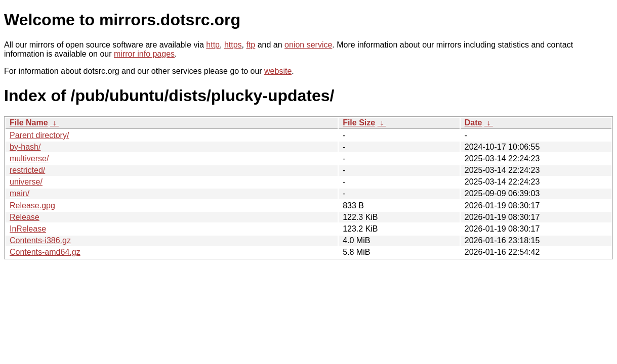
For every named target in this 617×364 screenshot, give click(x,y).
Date (474, 123)
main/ (19, 193)
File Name (29, 123)
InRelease (28, 229)
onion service (308, 45)
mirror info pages (144, 54)
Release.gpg (32, 206)
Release (25, 217)
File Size (359, 123)
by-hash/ (25, 147)
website (278, 71)
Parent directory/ (39, 135)
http (213, 45)
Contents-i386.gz (40, 240)
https (233, 45)
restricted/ (27, 170)
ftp (251, 45)
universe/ (26, 182)
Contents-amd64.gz (45, 252)
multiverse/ (29, 158)
